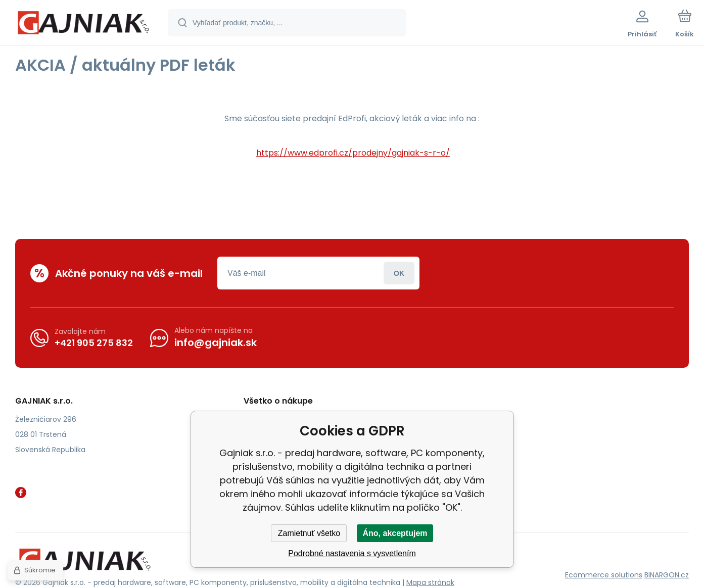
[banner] (83, 24)
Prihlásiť (399, 273)
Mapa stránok (430, 582)
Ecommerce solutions (604, 575)
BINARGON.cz (667, 575)
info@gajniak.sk (216, 342)
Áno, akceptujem (395, 533)
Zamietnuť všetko (309, 533)
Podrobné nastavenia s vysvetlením (352, 553)
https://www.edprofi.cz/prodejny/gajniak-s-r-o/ (353, 153)
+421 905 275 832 (94, 342)
